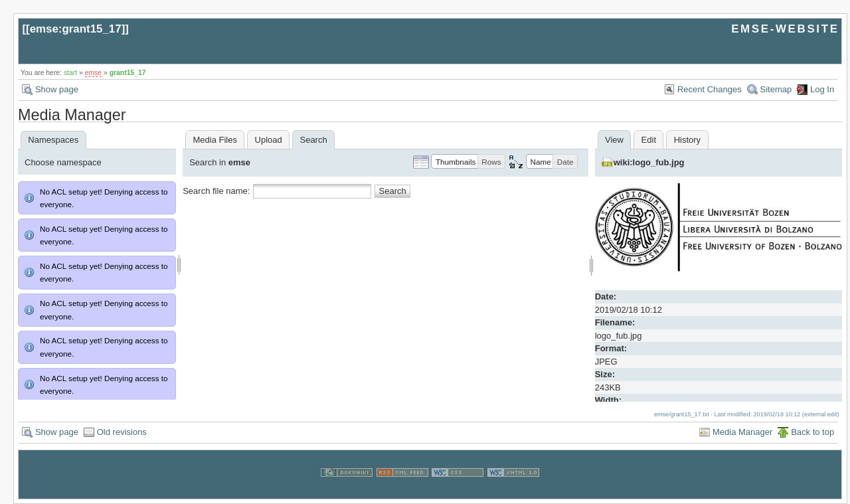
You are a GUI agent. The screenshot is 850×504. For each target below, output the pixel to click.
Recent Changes (710, 89)
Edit (649, 140)
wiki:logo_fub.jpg (649, 162)
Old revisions (122, 432)
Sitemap (776, 89)
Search (393, 191)
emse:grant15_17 (76, 29)
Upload (269, 140)
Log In (822, 89)
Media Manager (742, 432)
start (70, 73)
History (687, 140)
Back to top (812, 432)
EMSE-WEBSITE (785, 29)
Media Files (214, 140)
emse (93, 73)
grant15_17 (128, 73)
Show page (57, 89)
